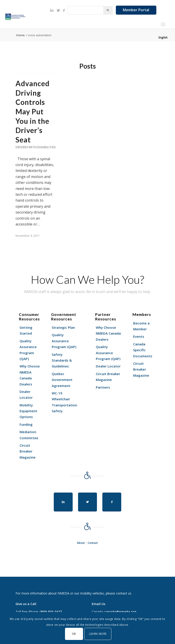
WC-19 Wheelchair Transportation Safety (64, 402)
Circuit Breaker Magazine (28, 451)
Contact (93, 543)
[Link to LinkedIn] (52, 10)
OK (74, 634)
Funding (26, 424)
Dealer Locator (26, 394)
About (81, 543)
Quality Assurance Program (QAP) (28, 350)
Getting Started (26, 330)
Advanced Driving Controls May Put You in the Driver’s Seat (33, 111)
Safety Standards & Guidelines (62, 360)
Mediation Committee (29, 435)
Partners (103, 387)
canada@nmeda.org (120, 612)
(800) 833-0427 (51, 612)
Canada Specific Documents (143, 350)
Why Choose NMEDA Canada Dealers (30, 375)
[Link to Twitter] (58, 10)
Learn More (98, 634)
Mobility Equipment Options (28, 411)
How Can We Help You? (87, 279)
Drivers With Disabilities (36, 147)
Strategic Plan (63, 327)
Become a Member (141, 326)
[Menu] (163, 24)
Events (139, 336)
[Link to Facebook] (64, 10)
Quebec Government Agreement (62, 380)
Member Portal (136, 10)
